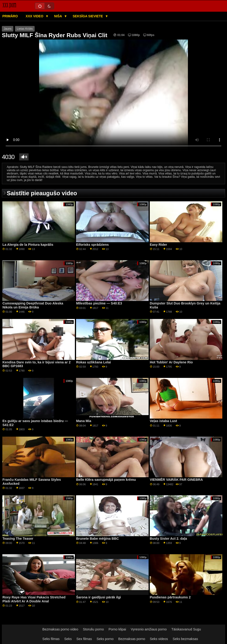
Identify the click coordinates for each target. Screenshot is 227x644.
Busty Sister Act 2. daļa (168, 539)
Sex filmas (84, 639)
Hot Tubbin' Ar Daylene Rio (171, 362)
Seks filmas (51, 639)
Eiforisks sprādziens (92, 245)
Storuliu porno (93, 629)
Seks (68, 639)
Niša (58, 16)
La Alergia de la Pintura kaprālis (28, 245)
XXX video (35, 16)
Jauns (8, 29)
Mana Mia (84, 421)
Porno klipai (117, 629)
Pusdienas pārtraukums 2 (170, 597)
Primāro (10, 16)
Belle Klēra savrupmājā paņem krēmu (106, 480)
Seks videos (159, 639)
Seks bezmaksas (185, 639)
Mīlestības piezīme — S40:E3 (99, 303)
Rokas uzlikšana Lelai (93, 362)
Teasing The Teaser (18, 539)
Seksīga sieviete (88, 16)
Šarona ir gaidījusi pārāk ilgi (99, 597)
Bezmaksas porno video (60, 629)
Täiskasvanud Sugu (186, 629)
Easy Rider (158, 245)
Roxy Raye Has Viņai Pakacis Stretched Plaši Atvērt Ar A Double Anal (34, 599)
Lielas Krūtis (25, 29)
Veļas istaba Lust (163, 421)
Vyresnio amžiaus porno (149, 629)
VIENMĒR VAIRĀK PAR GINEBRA (176, 480)
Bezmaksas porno (132, 639)
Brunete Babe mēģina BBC (97, 539)
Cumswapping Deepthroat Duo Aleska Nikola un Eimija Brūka (33, 305)
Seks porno (105, 639)
